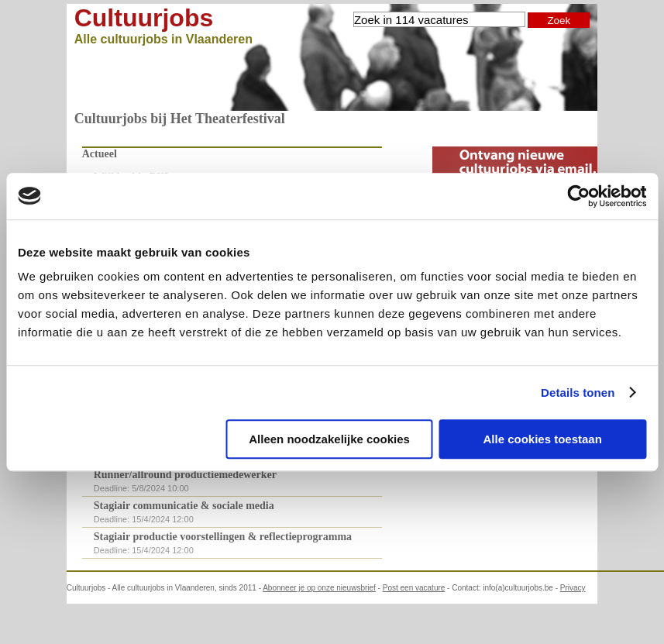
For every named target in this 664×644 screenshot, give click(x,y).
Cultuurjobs (144, 18)
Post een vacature (414, 588)
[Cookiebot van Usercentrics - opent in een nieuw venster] (578, 196)
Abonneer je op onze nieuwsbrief (319, 588)
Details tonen (578, 393)
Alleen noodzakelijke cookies (329, 439)
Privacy (573, 588)
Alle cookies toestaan (542, 439)
